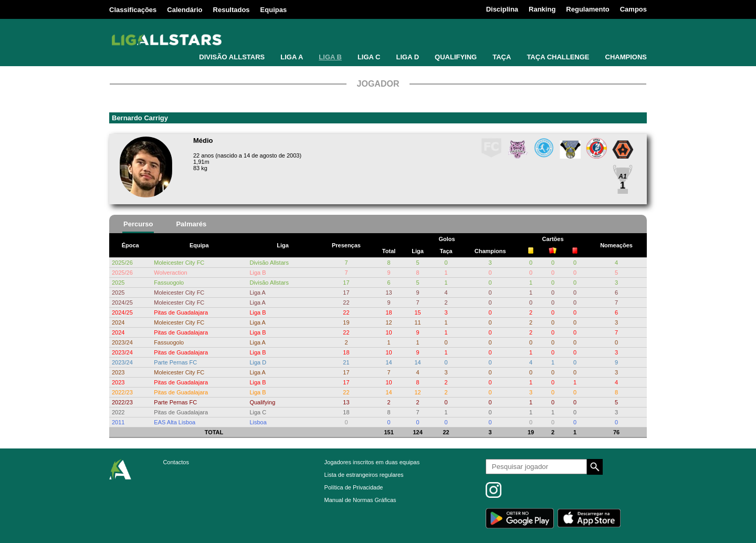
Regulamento (587, 9)
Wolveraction (170, 273)
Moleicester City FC (179, 263)
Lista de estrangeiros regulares (364, 475)
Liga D (258, 362)
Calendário (185, 10)
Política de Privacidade (354, 487)
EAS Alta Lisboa (175, 422)
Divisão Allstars (269, 263)
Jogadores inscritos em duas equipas (372, 462)
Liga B (258, 273)
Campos (633, 9)
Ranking (542, 9)
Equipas (274, 10)
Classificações (133, 10)
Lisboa (258, 422)
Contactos (176, 462)
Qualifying (262, 402)
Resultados (232, 10)
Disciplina (502, 9)
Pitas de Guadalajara (181, 312)
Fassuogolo (169, 283)
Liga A (258, 293)
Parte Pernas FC (175, 362)
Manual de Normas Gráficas (360, 500)
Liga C (258, 412)
